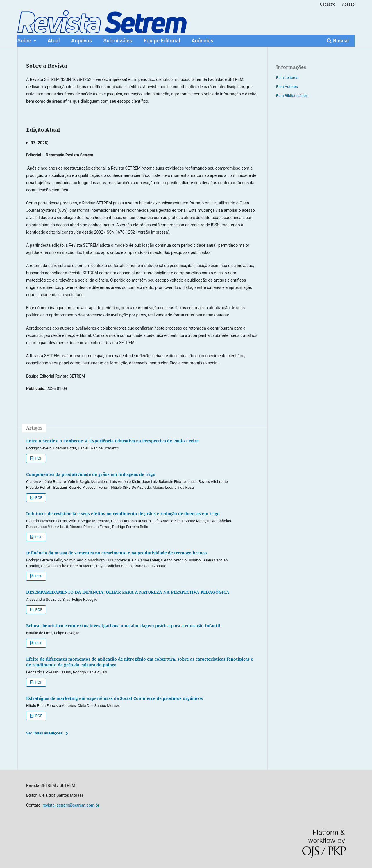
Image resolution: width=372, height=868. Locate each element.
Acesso (348, 4)
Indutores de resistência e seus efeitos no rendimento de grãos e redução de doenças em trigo (123, 514)
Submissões (118, 41)
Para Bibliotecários (292, 96)
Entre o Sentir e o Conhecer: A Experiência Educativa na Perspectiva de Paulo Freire (112, 441)
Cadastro (328, 4)
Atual (54, 41)
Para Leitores (287, 78)
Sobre (25, 41)
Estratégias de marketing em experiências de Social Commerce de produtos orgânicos (115, 698)
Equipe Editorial (162, 41)
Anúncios (202, 41)
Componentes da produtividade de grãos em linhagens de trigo (91, 474)
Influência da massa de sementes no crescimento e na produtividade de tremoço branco (117, 553)
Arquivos (82, 41)
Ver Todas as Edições (44, 733)
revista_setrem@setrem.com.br (71, 805)
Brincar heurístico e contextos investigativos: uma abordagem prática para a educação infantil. (124, 626)
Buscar (338, 41)
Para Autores (287, 87)
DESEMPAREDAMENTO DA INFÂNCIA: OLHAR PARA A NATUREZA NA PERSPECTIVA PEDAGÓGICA (128, 592)
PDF (38, 458)
